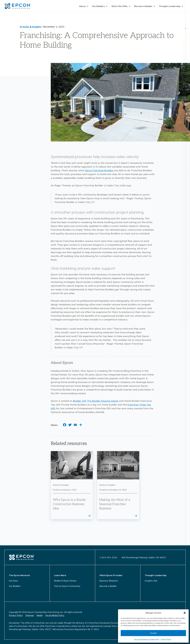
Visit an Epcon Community (67, 586)
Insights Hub (151, 581)
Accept (153, 633)
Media (40, 615)
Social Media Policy (55, 615)
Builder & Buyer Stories (65, 581)
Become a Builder (108, 586)
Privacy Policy (166, 639)
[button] (185, 613)
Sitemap (30, 615)
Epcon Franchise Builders (99, 171)
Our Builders (15, 586)
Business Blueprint (109, 581)
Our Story (13, 581)
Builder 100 (80, 401)
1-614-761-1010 (108, 557)
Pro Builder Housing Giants (103, 401)
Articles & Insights (30, 27)
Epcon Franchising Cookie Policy (147, 639)
